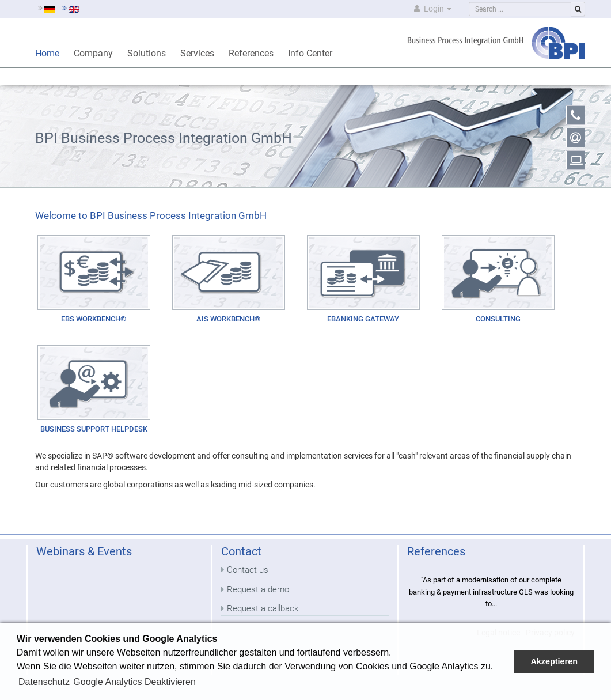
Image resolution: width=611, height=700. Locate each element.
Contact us (248, 570)
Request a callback (263, 608)
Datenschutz (44, 682)
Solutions (147, 53)
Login (432, 9)
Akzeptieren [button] (554, 661)
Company (93, 53)
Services (197, 53)
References (251, 53)
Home (47, 53)
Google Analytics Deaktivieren (134, 682)
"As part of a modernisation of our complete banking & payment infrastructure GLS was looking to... (491, 592)
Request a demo (258, 589)
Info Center (310, 53)
